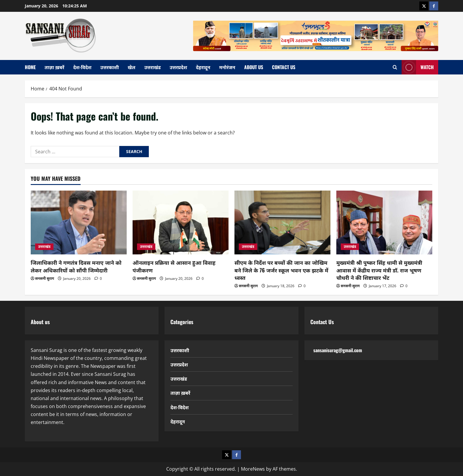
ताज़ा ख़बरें (54, 67)
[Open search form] (395, 67)
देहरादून (203, 67)
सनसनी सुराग (45, 278)
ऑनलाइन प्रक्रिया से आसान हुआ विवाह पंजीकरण (174, 266)
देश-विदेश (82, 67)
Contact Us (284, 67)
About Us (254, 67)
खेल (132, 67)
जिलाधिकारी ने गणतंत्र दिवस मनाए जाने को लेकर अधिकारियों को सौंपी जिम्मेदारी (76, 266)
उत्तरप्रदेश (178, 67)
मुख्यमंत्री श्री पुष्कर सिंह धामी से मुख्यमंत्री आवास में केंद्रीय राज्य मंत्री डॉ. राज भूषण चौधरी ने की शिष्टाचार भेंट (379, 270)
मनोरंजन (227, 67)
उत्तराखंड (152, 67)
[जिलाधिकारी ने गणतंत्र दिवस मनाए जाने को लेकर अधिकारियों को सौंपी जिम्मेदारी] (79, 223)
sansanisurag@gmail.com (338, 350)
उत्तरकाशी (110, 67)
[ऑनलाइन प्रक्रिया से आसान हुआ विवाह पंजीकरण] (181, 223)
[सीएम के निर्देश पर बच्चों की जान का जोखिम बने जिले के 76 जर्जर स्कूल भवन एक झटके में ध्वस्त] (282, 223)
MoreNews (253, 469)
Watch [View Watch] (418, 67)
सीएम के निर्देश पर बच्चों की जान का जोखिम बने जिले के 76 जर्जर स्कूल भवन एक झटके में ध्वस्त (281, 270)
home (30, 67)
